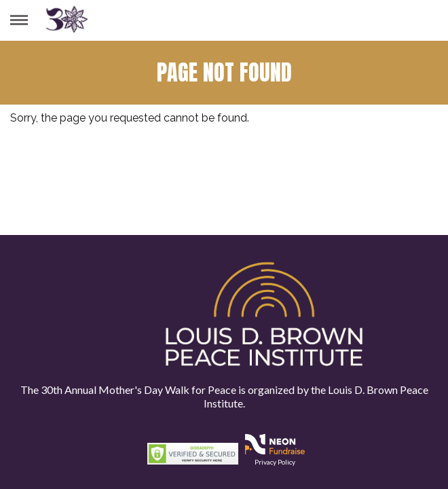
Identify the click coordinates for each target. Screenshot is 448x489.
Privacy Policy (275, 462)
